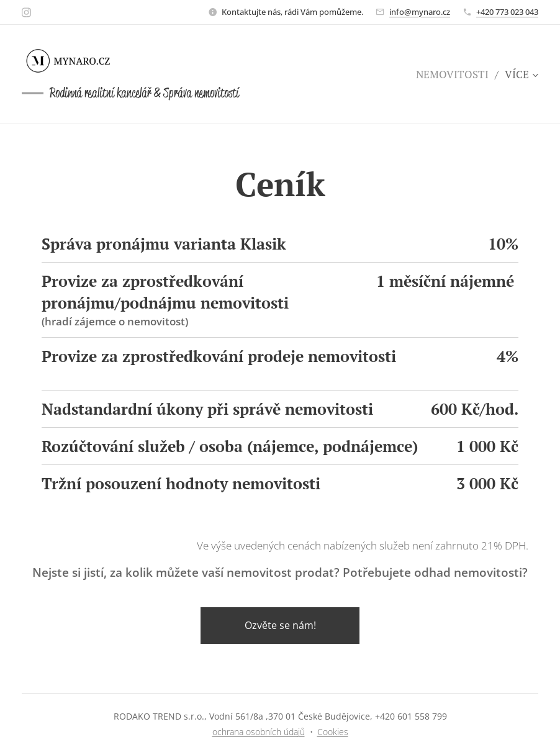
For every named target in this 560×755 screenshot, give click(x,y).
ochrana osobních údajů (259, 732)
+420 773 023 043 (507, 12)
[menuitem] (456, 75)
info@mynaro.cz (420, 12)
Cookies (333, 732)
